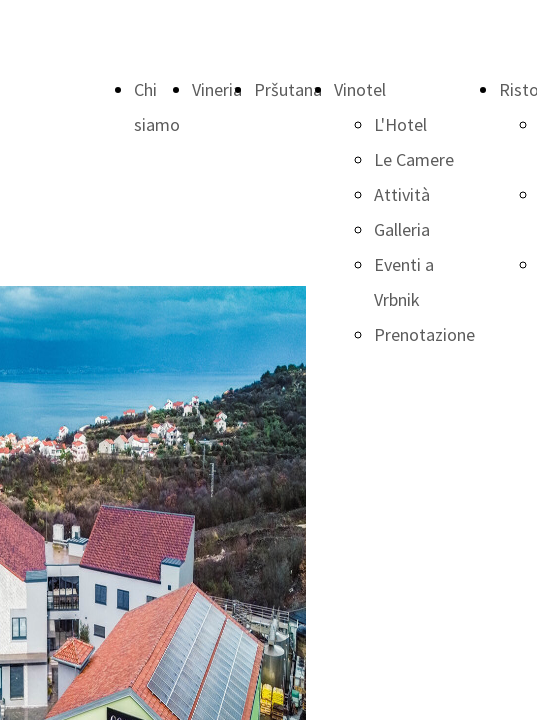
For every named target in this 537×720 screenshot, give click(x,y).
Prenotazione (424, 334)
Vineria (217, 89)
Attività (402, 194)
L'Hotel (400, 124)
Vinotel (360, 89)
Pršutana (288, 89)
